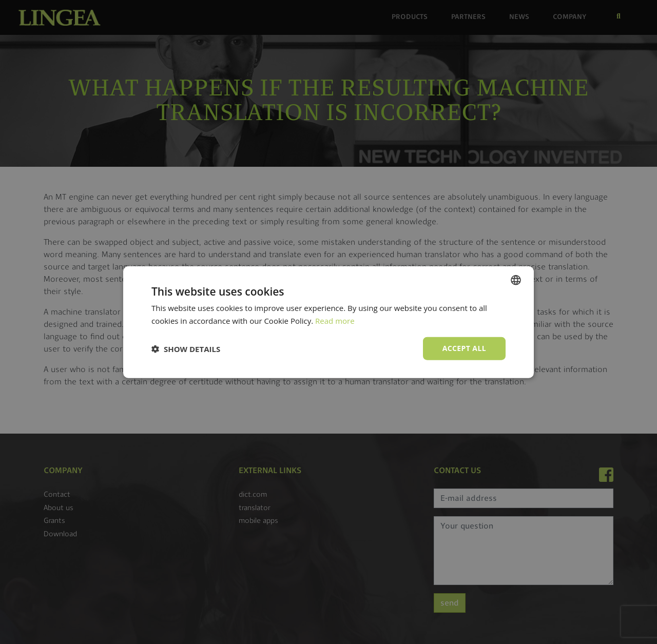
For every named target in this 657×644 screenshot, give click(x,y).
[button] (186, 348)
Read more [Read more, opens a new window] (335, 320)
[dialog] (328, 322)
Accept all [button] (464, 348)
